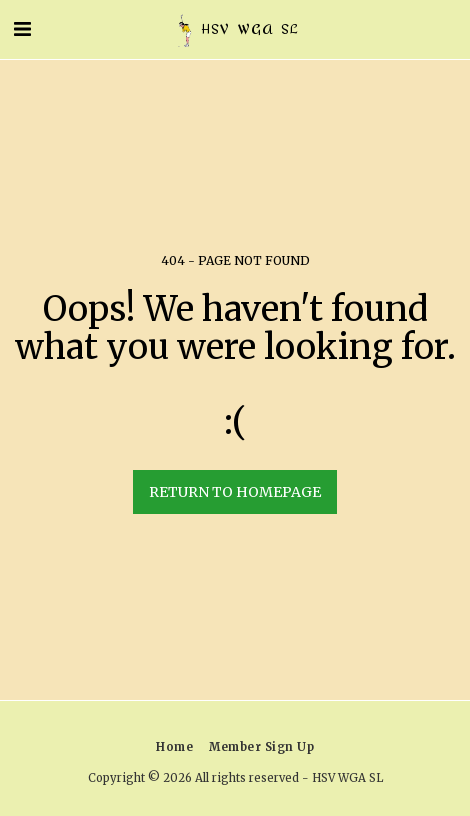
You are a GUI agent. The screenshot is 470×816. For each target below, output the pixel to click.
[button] (22, 28)
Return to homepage (235, 492)
